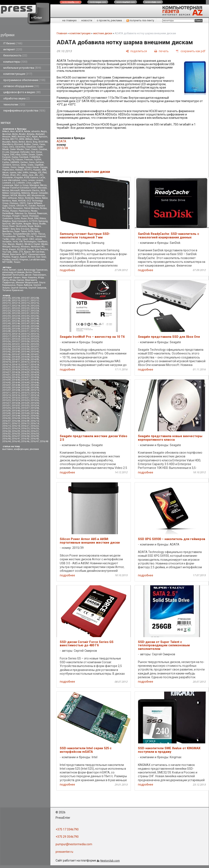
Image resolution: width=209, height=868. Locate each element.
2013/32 (25, 344)
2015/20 (16, 398)
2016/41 (16, 439)
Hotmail (19, 170)
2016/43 (35, 439)
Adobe (27, 131)
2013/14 (16, 334)
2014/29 (25, 372)
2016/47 (35, 441)
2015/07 (6, 390)
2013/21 (6, 339)
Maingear (34, 185)
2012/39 (25, 318)
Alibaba (31, 134)
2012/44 (35, 321)
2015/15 (6, 395)
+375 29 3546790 (67, 837)
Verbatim (7, 242)
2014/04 (25, 357)
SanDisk (6, 224)
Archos (6, 139)
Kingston (19, 178)
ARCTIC (14, 139)
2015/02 (35, 385)
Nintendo (29, 198)
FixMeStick (35, 157)
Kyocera (34, 178)
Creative (43, 149)
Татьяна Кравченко (13, 290)
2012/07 (25, 298)
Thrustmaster (9, 236)
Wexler (45, 244)
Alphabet (40, 134)
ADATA (19, 131)
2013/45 (35, 352)
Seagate (27, 224)
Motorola (26, 193)
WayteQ (20, 244)
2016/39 (35, 436)
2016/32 (6, 434)
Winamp (16, 247)
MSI (29, 195)
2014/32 (16, 375)
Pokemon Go (21, 213)
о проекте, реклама (109, 20)
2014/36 (16, 377)
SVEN (31, 231)
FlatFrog (6, 160)
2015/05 (25, 388)
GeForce (40, 162)
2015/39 (6, 411)
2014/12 (25, 362)
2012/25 (6, 311)
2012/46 (16, 323)
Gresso (44, 167)
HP (25, 170)
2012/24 (35, 308)
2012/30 (16, 313)
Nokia (38, 198)
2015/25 (25, 400)
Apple (35, 137)
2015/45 (25, 413)
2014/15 (16, 365)
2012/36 (35, 316)
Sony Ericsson (23, 229)
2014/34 (35, 375)
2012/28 (35, 311)
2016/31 (35, 431)
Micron (6, 190)
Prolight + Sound (20, 216)
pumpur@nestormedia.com (74, 844)
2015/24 (16, 400)
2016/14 (35, 423)
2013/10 (16, 331)
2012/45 (6, 323)
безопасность (15, 55)
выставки (8, 449)
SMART (6, 229)
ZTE (21, 252)
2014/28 (16, 372)
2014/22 (35, 367)
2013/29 (35, 341)
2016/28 (6, 431)
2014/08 (25, 359)
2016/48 (44, 441)
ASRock (29, 139)
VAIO (32, 239)
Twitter (6, 239)
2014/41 (25, 380)
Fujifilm (38, 160)
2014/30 (35, 372)
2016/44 (6, 441)
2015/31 (6, 406)
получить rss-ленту (140, 20)
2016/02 (35, 416)
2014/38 (35, 377)
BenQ (29, 142)
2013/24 (25, 339)
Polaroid (32, 213)
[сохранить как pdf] (191, 51)
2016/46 (25, 441)
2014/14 (6, 365)
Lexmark (7, 183)
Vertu (15, 242)
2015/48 (16, 416)
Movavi (6, 195)
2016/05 (25, 418)
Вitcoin (6, 254)
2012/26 (16, 311)
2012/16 (35, 303)
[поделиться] (136, 51)
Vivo (4, 244)
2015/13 (25, 393)
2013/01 (6, 326)
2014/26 (35, 370)
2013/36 (25, 347)
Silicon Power (9, 226)
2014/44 (16, 383)
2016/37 (16, 436)
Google (21, 167)
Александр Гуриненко (36, 270)
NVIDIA (22, 201)
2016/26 (35, 428)
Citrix (11, 147)
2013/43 (16, 352)
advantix (36, 131)
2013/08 (35, 329)
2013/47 (16, 354)
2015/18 (35, 395)
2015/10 (35, 390)
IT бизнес (13, 43)
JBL (36, 175)
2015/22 (35, 398)
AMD (14, 137)
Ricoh (31, 218)
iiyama (13, 173)
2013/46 (6, 354)
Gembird (7, 165)
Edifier (24, 155)
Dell (33, 152)
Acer (12, 131)
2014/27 (6, 372)
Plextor (34, 211)
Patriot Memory (31, 208)
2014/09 (35, 359)
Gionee (6, 167)
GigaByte (39, 165)
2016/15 (6, 426)
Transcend (40, 236)
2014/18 (35, 365)
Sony (13, 229)
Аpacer (27, 252)
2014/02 (6, 357)
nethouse (12, 198)
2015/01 (25, 385)
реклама (34, 449)
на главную (69, 20)
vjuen (20, 270)
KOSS (27, 178)
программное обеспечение (24, 80)
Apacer (24, 257)
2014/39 (6, 380)
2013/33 (35, 344)
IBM (44, 170)
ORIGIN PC (22, 206)
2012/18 (16, 306)
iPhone (6, 175)
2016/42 (25, 439)
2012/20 (35, 306)
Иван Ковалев (29, 278)
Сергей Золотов (19, 288)
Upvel (25, 239)
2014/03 (16, 357)
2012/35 (25, 316)
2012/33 (6, 316)
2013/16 (35, 334)
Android (21, 137)
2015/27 (6, 403)
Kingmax (24, 260)
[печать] (161, 51)
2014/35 (6, 377)
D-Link (6, 152)
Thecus (41, 234)
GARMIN (15, 162)
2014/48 (16, 385)
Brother (27, 144)
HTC (30, 170)
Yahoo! (30, 249)
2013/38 (6, 349)
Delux (39, 152)
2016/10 (35, 421)
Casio (42, 144)
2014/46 (35, 383)
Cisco (5, 147)
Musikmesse (38, 195)
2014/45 (25, 383)
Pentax (43, 208)
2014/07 (16, 359)
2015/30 (35, 403)
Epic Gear (41, 257)
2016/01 (25, 416)
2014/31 (6, 375)
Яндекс (15, 257)
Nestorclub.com (110, 861)
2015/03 (6, 388)
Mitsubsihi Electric (30, 190)
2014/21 (25, 367)
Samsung (43, 221)
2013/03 (25, 326)
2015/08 (16, 390)
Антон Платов (33, 272)
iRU (19, 175)
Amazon (6, 137)
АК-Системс (38, 252)
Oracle (12, 206)
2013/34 (6, 347)
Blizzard (18, 144)
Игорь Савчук (17, 280)
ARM (22, 139)
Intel (20, 173)
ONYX (23, 203)
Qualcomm (8, 218)
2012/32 (35, 313)
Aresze (32, 257)
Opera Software (34, 203)
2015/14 (35, 393)
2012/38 (16, 318)
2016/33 (16, 434)
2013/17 (6, 336)
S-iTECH (33, 221)
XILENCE (21, 249)
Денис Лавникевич (36, 275)
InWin (26, 173)
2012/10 (16, 301)
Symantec (7, 234)
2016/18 (16, 426)
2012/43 (25, 321)
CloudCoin (31, 147)
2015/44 (16, 413)
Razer (24, 218)
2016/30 (25, 431)
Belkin (22, 142)
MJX (43, 190)
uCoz (19, 239)
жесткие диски (103, 33)
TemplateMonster (22, 234)
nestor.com (71, 2)
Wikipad (6, 247)
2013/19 (25, 336)
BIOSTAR (43, 142)
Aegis (44, 131)
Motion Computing (11, 193)
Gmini (13, 167)
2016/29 (16, 431)
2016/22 (35, 426)
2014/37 (25, 377)
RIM (36, 218)
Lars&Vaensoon (37, 260)
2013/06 (16, 329)
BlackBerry (8, 144)
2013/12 (35, 331)
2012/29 (6, 313)
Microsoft (15, 190)
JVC (41, 175)
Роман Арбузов (24, 285)
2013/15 (25, 334)
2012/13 (6, 303)
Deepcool (15, 152)
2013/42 (6, 352)
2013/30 (6, 344)
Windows (25, 247)
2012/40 (35, 318)
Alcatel (22, 134)
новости (87, 20)
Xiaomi (12, 249)
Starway (34, 229)
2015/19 (6, 398)
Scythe (19, 224)
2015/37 (25, 408)
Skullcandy (21, 226)
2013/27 (16, 341)
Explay (15, 157)
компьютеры (15, 62)
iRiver (13, 175)
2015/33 (25, 406)
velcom (39, 239)
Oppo (5, 206)
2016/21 (25, 426)
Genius (16, 165)
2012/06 (16, 298)
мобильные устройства (22, 68)
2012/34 (16, 316)
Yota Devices (41, 249)
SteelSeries (8, 231)
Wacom (11, 244)
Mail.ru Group (21, 185)
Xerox (5, 249)
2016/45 (16, 441)
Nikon (21, 198)
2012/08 (35, 298)
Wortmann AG (38, 247)
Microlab (42, 188)
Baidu (15, 142)
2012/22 (16, 308)
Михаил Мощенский (27, 283)
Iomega (33, 173)
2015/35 (6, 408)
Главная (62, 33)
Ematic (32, 155)
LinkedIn (20, 183)
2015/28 (16, 403)
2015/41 (25, 411)
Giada (30, 165)
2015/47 (6, 416)
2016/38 (25, 436)
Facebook (24, 157)
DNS (12, 155)
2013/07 (25, 329)
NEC (4, 198)
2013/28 (25, 341)
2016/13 (25, 423)
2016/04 (16, 418)
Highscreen (8, 170)
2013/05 (6, 329)
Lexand (39, 180)
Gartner (24, 162)
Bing (35, 142)
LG (14, 183)
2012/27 (25, 311)
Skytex (38, 226)
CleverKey (20, 147)
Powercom (42, 213)
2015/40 (16, 411)
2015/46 (35, 413)
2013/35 (16, 347)
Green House (32, 167)
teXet (34, 234)
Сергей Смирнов (37, 288)
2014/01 (35, 354)
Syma (37, 231)
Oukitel (32, 206)
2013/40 (25, 349)
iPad (44, 173)
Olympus (14, 203)
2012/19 (25, 306)
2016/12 (16, 423)
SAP (13, 224)
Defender (25, 152)
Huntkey (6, 260)
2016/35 (35, 434)
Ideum (5, 173)
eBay (18, 155)
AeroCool (7, 134)
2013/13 (6, 334)
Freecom (29, 160)
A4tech (6, 131)
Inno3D (15, 260)
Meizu (43, 185)
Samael (13, 270)
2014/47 (6, 385)
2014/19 (6, 367)
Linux (29, 183)
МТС (25, 254)
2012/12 (35, 301)
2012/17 (6, 306)
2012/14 (16, 303)
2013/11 (25, 331)
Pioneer (14, 211)
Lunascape (8, 185)
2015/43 (6, 413)
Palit (10, 208)
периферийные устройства (24, 111)
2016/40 (6, 439)
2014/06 (6, 359)
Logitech (37, 183)
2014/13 (35, 362)
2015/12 (16, 393)
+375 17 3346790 (67, 829)
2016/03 (6, 418)
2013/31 (16, 344)
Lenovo (31, 180)
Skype (31, 226)
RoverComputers (20, 221)
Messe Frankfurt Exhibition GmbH (20, 188)
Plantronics (24, 211)
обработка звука (17, 98)
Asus (36, 139)
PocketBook (8, 213)
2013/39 (16, 349)
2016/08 (16, 421)
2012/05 (6, 298)
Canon (35, 144)
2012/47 (25, 323)
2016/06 (35, 418)
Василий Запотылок (13, 275)
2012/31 (25, 313)
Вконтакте (16, 254)
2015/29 (25, 403)
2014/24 (16, 370)
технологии (14, 104)
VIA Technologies (28, 242)
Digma (6, 155)
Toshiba (21, 236)
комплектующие (18, 74)
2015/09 (25, 390)
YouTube (7, 252)
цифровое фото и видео (22, 92)
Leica (24, 180)
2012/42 (16, 321)
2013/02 (16, 326)
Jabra (24, 175)
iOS (40, 173)
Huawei (37, 170)
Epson (39, 155)
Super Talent (21, 231)
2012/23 (25, 308)
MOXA (14, 195)
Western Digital (32, 244)
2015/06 (35, 388)
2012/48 (35, 323)
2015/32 (16, 406)
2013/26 (6, 341)
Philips (6, 211)
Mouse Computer (39, 193)
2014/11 (16, 362)
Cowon (34, 149)
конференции (21, 449)
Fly (13, 160)
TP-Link (30, 236)
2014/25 (25, 370)
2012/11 (25, 301)
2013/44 (25, 352)
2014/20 (16, 367)
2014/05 (35, 357)
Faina (5, 270)
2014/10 (6, 362)
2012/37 (6, 318)
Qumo (17, 218)
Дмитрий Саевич (11, 278)
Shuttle (42, 224)
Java (31, 175)
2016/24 (16, 428)
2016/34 (25, 434)
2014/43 (6, 383)
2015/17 (25, 395)
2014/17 (25, 365)
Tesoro (17, 262)
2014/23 (6, 370)
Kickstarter (8, 178)
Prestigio (7, 216)
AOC (29, 137)
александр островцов (13, 272)
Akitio (15, 134)
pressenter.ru (64, 852)
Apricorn (43, 137)
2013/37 (35, 347)
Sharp (35, 224)
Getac (23, 165)
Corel (27, 149)
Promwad (34, 216)
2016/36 (6, 436)
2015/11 (6, 393)
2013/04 (35, 326)
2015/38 (35, 408)
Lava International (11, 180)
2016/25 (25, 428)
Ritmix (43, 218)
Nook (14, 201)
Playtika (6, 257)
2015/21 (25, 398)
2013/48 (25, 354)
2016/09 (25, 421)
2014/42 (35, 380)
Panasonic (18, 208)
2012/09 (6, 301)
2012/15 (25, 303)
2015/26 (35, 400)
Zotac (15, 252)
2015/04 (16, 388)
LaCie (42, 178)
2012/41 (6, 321)
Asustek (6, 142)
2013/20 (35, 336)
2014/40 (16, 380)
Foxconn (19, 160)
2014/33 (25, 375)
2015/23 (6, 400)
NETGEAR (7, 262)
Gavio (32, 162)
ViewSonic (42, 242)
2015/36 (16, 408)
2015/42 (35, 411)
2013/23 (16, 339)
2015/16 (16, 395)
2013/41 (35, 349)
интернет (13, 49)
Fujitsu (6, 162)
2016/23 (6, 428)
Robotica (6, 221)
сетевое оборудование (21, 86)
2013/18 (16, 336)
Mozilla (22, 195)
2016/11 (6, 423)
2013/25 (35, 339)
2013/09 (6, 331)
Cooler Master (17, 149)
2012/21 (6, 308)
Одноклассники (37, 254)
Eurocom (6, 157)
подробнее (67, 270)
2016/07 (6, 421)
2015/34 (35, 406)
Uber (13, 239)
